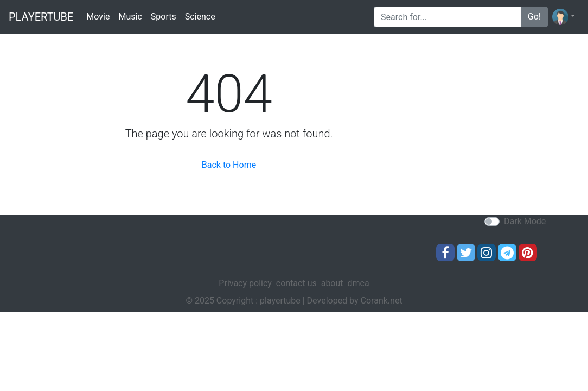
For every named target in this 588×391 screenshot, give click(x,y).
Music (130, 17)
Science (200, 17)
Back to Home (229, 165)
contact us (296, 283)
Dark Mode (525, 221)
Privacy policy (245, 283)
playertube (41, 17)
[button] (564, 17)
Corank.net (382, 301)
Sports (164, 17)
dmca (358, 283)
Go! (534, 17)
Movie (98, 17)
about (332, 283)
